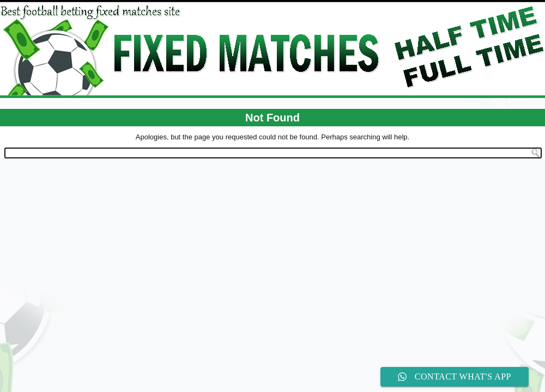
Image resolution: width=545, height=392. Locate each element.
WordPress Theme (280, 173)
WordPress (232, 173)
